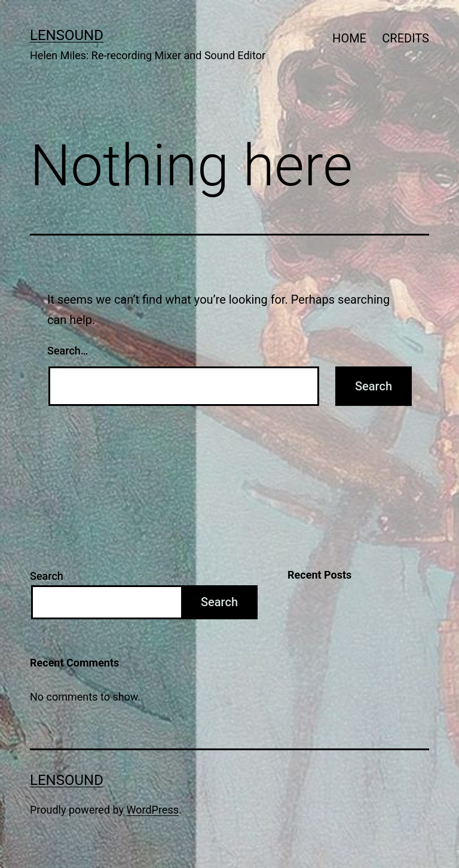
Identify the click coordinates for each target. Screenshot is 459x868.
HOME (349, 38)
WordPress (153, 810)
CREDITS (406, 38)
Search (47, 576)
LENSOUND (67, 35)
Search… (68, 351)
